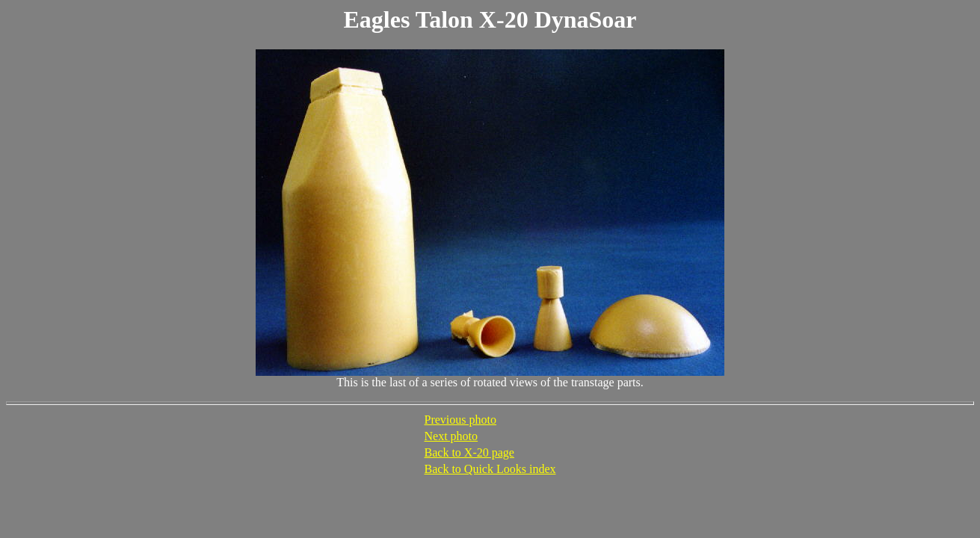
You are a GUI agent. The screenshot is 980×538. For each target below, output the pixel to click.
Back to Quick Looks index (490, 469)
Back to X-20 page (469, 452)
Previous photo (460, 420)
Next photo (452, 436)
